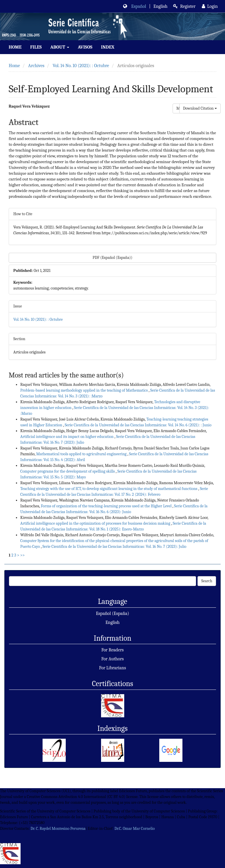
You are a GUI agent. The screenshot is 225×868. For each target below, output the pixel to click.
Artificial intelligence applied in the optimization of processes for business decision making (96, 523)
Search (207, 581)
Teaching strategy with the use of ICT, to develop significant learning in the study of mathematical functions (109, 489)
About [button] (60, 47)
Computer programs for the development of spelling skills (68, 471)
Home (15, 47)
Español (139, 6)
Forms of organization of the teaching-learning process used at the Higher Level (107, 506)
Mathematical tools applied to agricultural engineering (82, 454)
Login (210, 6)
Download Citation (200, 108)
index (108, 47)
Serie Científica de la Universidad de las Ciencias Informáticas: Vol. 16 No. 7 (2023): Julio (114, 547)
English (112, 622)
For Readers (112, 650)
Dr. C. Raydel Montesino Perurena (58, 829)
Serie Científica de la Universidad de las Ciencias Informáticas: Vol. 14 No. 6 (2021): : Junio (138, 425)
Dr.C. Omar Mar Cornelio (135, 829)
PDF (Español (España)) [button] (112, 258)
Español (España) (112, 613)
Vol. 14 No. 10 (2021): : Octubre (81, 66)
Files (36, 47)
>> (23, 555)
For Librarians (112, 668)
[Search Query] (103, 581)
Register (184, 6)
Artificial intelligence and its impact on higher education (67, 437)
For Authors (113, 659)
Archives (36, 66)
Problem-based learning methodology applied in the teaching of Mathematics (84, 390)
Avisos (85, 47)
